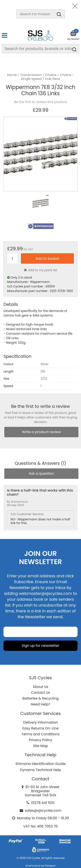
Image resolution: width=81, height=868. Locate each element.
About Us (40, 687)
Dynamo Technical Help (41, 770)
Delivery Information (40, 722)
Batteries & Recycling (41, 698)
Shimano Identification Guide (41, 764)
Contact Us (40, 693)
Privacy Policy (40, 740)
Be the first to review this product (40, 102)
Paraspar (50, 866)
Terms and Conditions (41, 734)
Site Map (40, 746)
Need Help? (40, 704)
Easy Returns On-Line (41, 728)
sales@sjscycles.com (43, 811)
